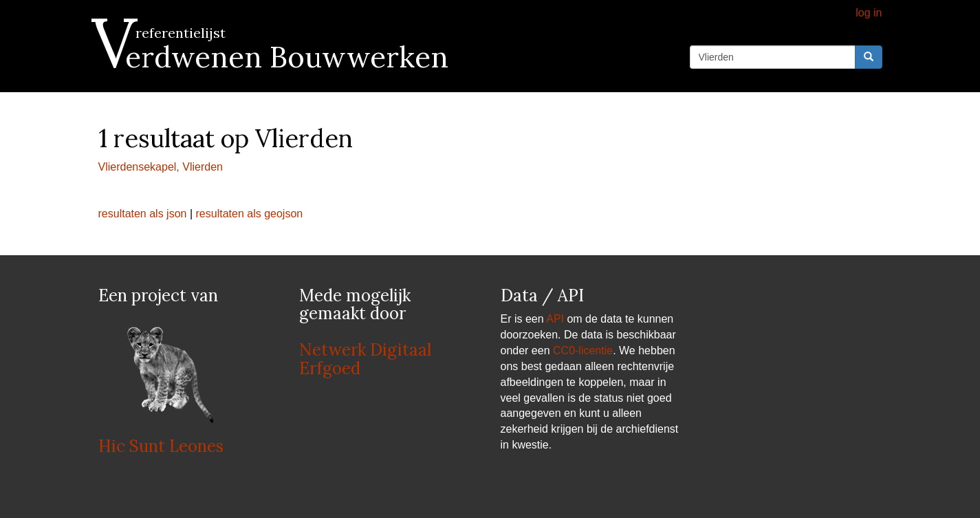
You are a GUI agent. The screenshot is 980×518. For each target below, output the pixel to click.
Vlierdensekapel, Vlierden (161, 167)
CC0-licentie (583, 350)
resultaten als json (143, 214)
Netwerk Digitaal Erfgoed (365, 359)
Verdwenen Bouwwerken (273, 57)
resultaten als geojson (250, 214)
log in (869, 13)
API (555, 319)
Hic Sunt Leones (161, 446)
